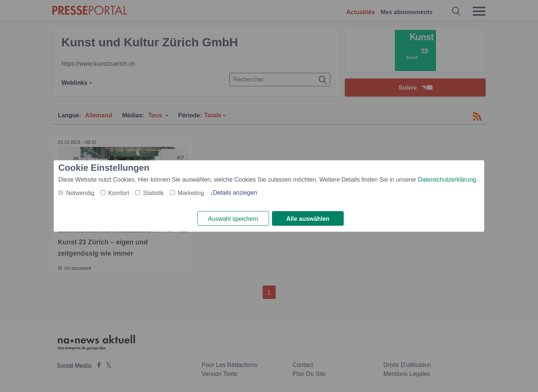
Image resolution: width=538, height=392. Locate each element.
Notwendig (80, 193)
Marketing (191, 193)
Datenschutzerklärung (447, 180)
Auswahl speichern (233, 219)
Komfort (119, 193)
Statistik (154, 193)
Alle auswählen (308, 219)
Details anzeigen (235, 193)
